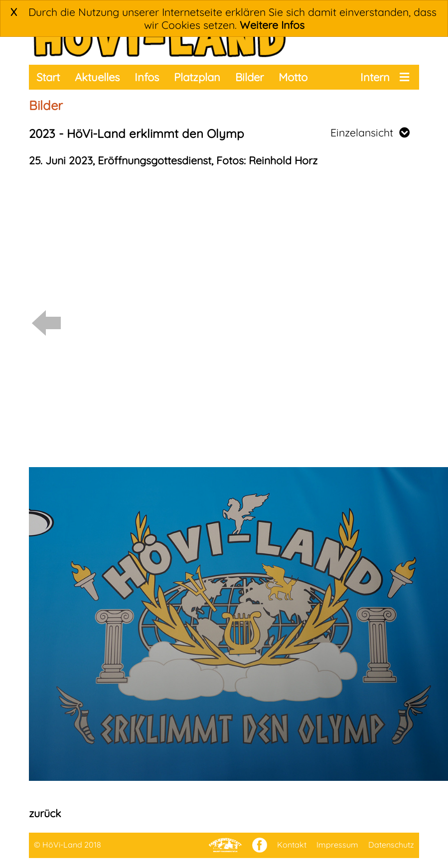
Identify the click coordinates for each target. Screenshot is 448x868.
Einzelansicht (370, 132)
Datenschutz (391, 845)
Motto (293, 77)
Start (48, 77)
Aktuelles (97, 77)
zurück (45, 813)
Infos (147, 77)
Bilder (249, 77)
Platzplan (197, 77)
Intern (375, 77)
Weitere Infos (272, 25)
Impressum (337, 845)
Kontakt (292, 845)
